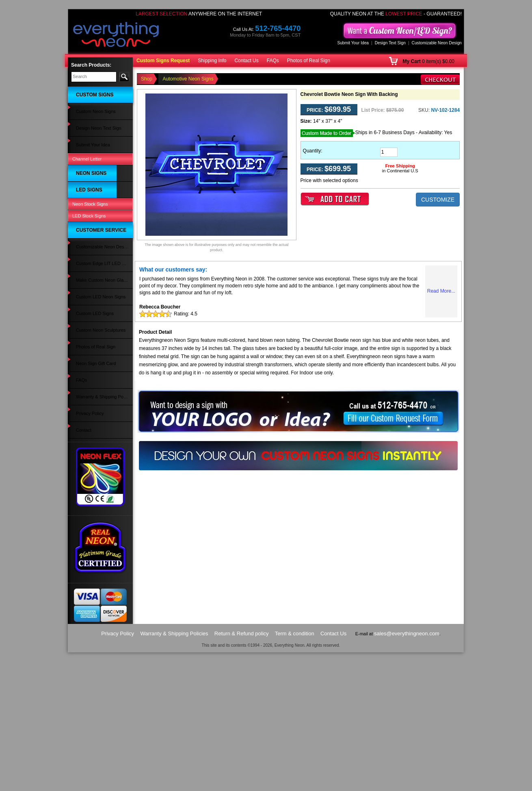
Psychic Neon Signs (92, 181)
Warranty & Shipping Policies (101, 557)
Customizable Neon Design (437, 43)
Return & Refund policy (242, 772)
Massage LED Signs (92, 337)
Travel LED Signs (89, 406)
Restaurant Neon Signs (95, 173)
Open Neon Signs (90, 149)
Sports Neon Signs (91, 261)
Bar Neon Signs (88, 165)
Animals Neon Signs (92, 245)
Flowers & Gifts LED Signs (98, 329)
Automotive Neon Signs (95, 157)
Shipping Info (212, 61)
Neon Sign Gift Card (92, 541)
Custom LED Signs (91, 430)
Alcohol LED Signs (90, 321)
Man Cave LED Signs (93, 305)
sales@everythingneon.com (407, 772)
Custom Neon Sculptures (97, 525)
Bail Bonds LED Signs (94, 414)
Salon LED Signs (89, 313)
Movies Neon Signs (91, 213)
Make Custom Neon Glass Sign (98, 498)
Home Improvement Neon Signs (97, 272)
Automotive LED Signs (94, 345)
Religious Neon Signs (93, 229)
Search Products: (91, 65)
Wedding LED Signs (92, 367)
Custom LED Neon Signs (97, 509)
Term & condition (295, 772)
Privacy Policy (86, 565)
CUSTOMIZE (438, 200)
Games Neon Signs (91, 189)
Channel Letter (87, 126)
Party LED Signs (88, 375)
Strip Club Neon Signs (94, 221)
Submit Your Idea (353, 43)
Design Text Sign (390, 43)
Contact (80, 573)
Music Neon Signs (90, 237)
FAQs (273, 61)
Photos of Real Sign (309, 61)
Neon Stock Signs (90, 447)
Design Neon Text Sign (95, 110)
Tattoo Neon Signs (90, 205)
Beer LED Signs (88, 422)
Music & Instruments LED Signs (97, 356)
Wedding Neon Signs (93, 283)
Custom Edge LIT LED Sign (99, 487)
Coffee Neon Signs (91, 197)
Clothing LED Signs (91, 383)
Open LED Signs (89, 438)
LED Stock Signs (89, 456)
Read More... (441, 291)
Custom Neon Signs (92, 102)
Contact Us (246, 61)
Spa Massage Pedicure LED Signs (100, 395)
